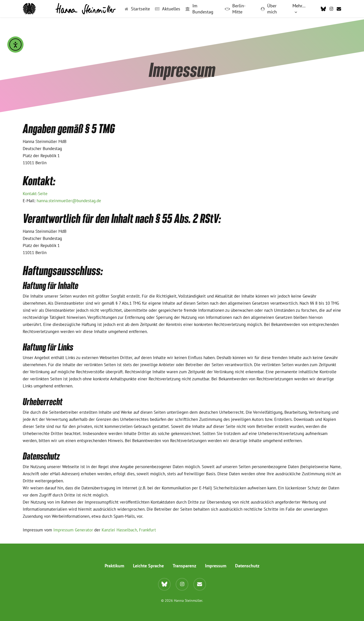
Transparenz (184, 566)
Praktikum (114, 566)
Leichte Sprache (148, 566)
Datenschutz (247, 566)
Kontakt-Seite (35, 194)
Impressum (216, 566)
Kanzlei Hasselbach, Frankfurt (129, 530)
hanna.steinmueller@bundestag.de (69, 201)
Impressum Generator (73, 530)
